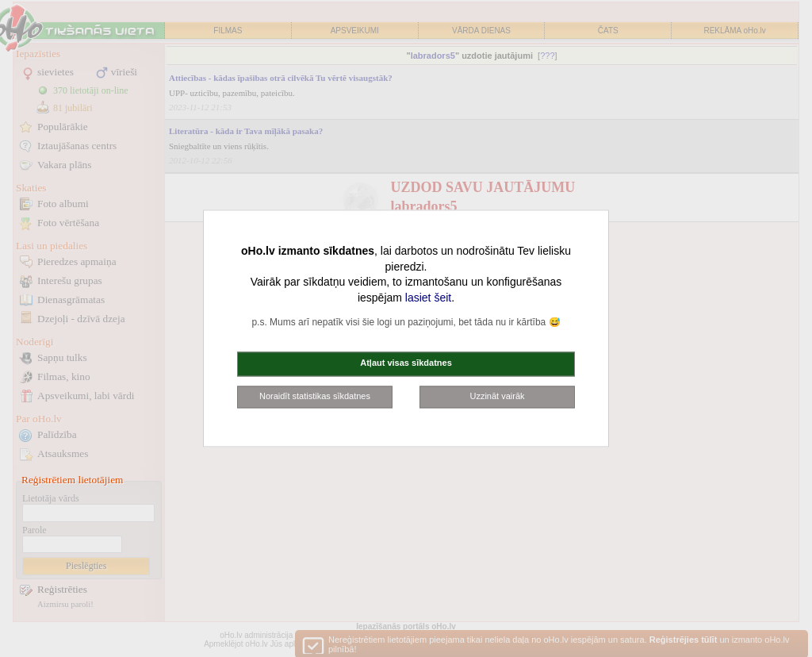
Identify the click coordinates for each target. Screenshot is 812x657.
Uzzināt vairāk (497, 396)
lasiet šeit (428, 298)
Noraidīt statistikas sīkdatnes (315, 396)
